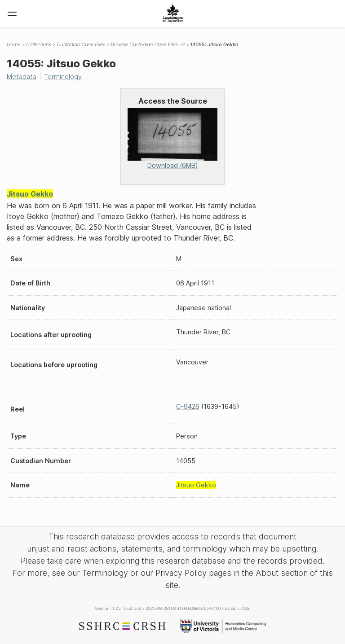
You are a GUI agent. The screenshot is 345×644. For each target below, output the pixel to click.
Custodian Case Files (81, 44)
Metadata (22, 77)
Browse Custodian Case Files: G (148, 44)
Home (14, 44)
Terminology (63, 77)
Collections (39, 44)
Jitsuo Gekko (30, 194)
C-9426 (188, 406)
